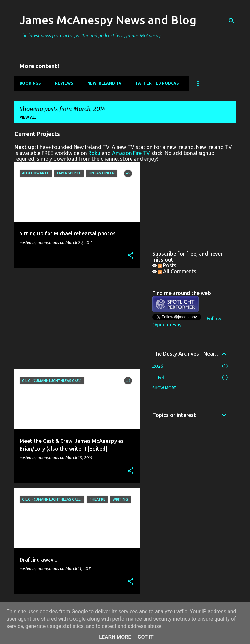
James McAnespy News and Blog (108, 20)
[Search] (232, 21)
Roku (94, 153)
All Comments (177, 271)
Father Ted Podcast (159, 83)
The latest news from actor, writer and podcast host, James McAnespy (90, 36)
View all (28, 117)
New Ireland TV (104, 83)
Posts (167, 265)
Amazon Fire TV (131, 153)
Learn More (115, 637)
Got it (145, 637)
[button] (131, 256)
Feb (162, 378)
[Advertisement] (75, 319)
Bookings (30, 83)
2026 (158, 366)
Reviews (64, 83)
